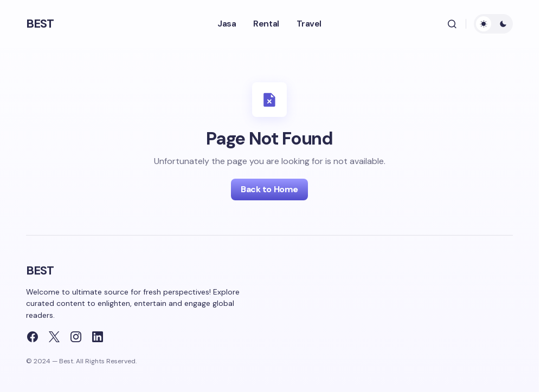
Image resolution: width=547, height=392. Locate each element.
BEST (40, 24)
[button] (452, 24)
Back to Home (269, 189)
